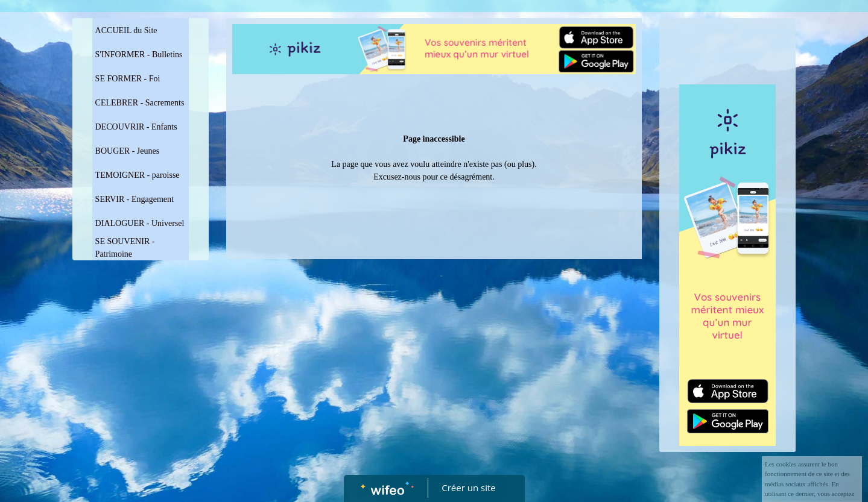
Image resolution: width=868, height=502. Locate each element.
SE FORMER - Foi (128, 79)
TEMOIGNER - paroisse (138, 175)
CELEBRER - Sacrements (140, 103)
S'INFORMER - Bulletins (139, 55)
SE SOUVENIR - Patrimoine (125, 248)
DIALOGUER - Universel (140, 223)
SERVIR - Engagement (135, 199)
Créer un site (468, 488)
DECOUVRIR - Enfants (136, 127)
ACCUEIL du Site (126, 30)
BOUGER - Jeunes (128, 151)
